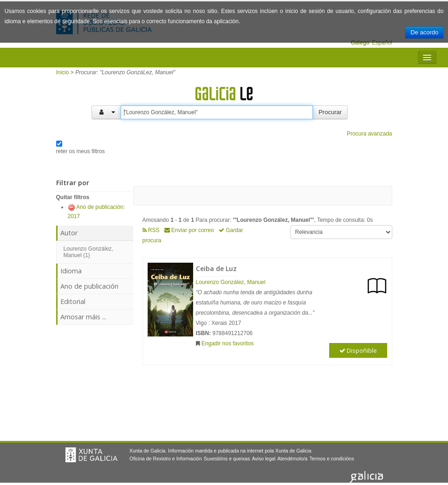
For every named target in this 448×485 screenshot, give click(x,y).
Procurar (330, 112)
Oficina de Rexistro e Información (166, 459)
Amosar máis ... (83, 317)
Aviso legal (263, 459)
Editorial (73, 301)
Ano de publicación (89, 286)
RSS (151, 230)
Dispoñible (358, 350)
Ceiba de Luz (216, 268)
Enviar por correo (189, 230)
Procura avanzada (369, 134)
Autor (69, 233)
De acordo (424, 32)
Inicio (63, 72)
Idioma (71, 271)
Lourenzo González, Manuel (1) (88, 252)
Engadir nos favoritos (228, 343)
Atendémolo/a (292, 459)
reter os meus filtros (81, 151)
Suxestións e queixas (227, 459)
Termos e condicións (331, 459)
